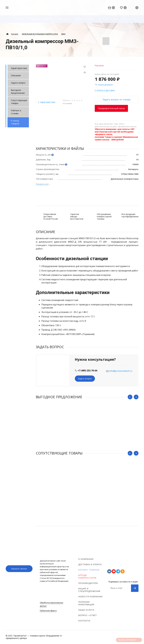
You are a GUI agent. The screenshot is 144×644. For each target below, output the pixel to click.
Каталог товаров (89, 570)
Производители (88, 583)
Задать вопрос (85, 379)
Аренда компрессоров (87, 576)
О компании (86, 559)
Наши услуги (86, 610)
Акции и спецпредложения (89, 590)
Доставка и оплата (90, 564)
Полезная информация (86, 603)
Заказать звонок (19, 569)
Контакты (84, 621)
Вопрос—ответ (88, 615)
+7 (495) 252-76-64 (87, 371)
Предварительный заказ (111, 108)
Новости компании (90, 597)
